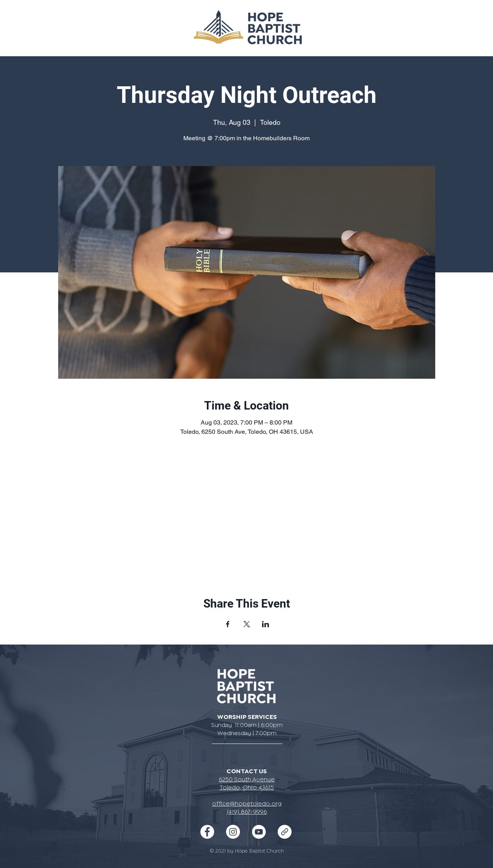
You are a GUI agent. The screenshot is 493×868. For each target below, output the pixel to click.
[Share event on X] (247, 624)
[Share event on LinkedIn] (266, 624)
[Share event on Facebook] (228, 624)
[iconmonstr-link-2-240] (285, 832)
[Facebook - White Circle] (207, 832)
